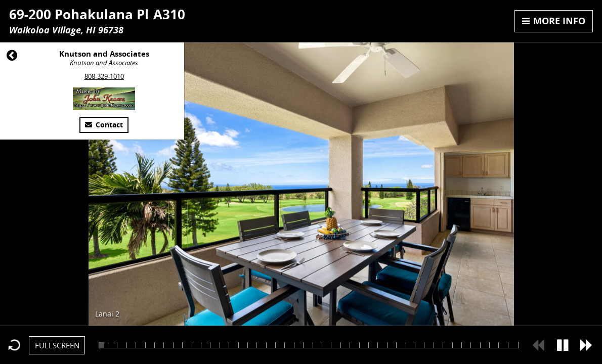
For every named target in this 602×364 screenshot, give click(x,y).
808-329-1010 (104, 76)
